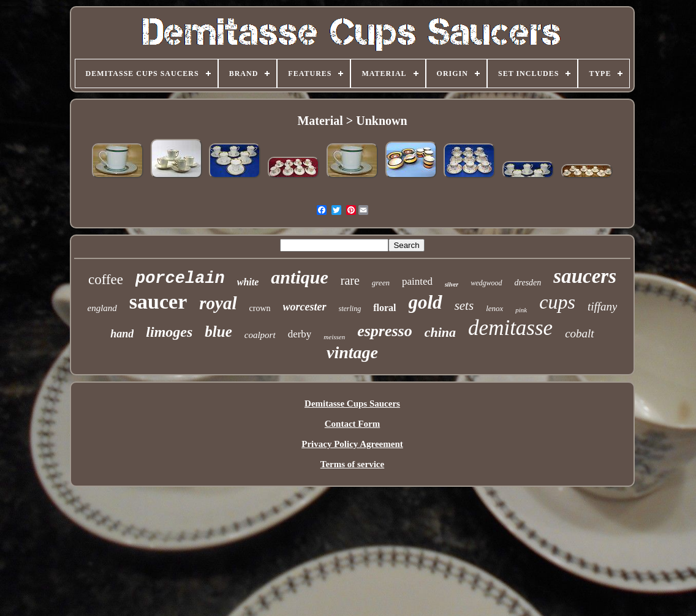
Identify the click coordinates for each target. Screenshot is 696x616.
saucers (585, 276)
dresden (528, 283)
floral (384, 308)
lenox (494, 308)
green (381, 283)
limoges (169, 332)
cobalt (580, 333)
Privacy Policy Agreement (352, 444)
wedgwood (486, 283)
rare (350, 280)
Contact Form (352, 424)
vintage (352, 352)
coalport (260, 335)
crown (260, 308)
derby (300, 334)
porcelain (180, 279)
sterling (350, 309)
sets (464, 306)
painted (417, 281)
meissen (334, 337)
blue (218, 332)
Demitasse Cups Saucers (352, 404)
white (248, 282)
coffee (106, 280)
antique (299, 277)
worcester (305, 307)
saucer (158, 302)
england (102, 308)
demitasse (510, 328)
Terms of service (352, 464)
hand (122, 334)
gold (426, 302)
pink (521, 310)
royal (218, 303)
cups (557, 302)
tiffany (603, 306)
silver (452, 284)
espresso (385, 331)
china (440, 332)
